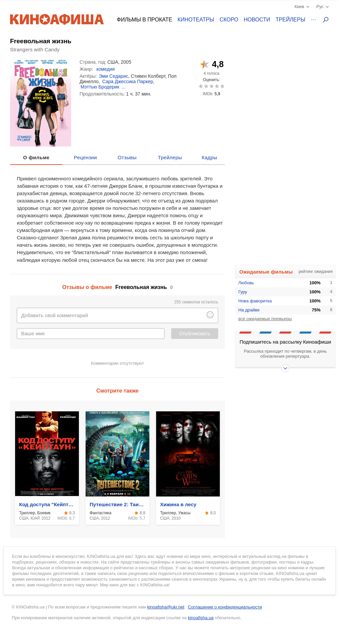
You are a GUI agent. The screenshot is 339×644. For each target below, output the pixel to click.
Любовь (246, 283)
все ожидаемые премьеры (265, 319)
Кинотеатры (196, 20)
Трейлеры (290, 20)
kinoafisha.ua (201, 618)
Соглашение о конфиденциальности (225, 607)
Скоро (229, 20)
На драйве (249, 310)
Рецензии (85, 157)
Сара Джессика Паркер (128, 81)
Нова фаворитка (255, 301)
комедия (106, 69)
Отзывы (127, 157)
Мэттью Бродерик (100, 87)
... (124, 87)
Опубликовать (195, 334)
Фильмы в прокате (144, 20)
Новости (257, 20)
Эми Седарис (114, 76)
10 (222, 86)
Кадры (209, 157)
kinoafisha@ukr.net (166, 607)
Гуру (243, 292)
